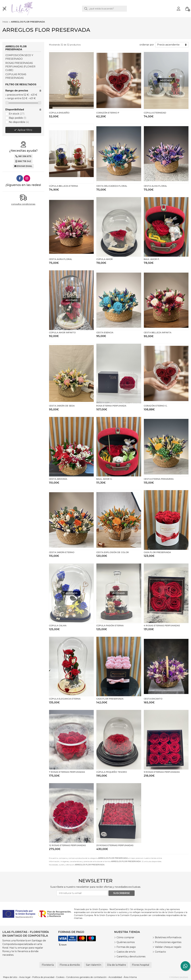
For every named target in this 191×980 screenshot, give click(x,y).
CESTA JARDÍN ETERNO (62, 552)
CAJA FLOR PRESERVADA (157, 552)
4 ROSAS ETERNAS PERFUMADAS (162, 626)
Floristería (48, 965)
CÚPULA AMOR (104, 259)
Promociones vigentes (168, 942)
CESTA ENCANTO (153, 699)
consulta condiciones (23, 204)
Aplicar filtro (25, 130)
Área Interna (130, 977)
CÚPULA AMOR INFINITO (62, 333)
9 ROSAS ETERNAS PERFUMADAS (162, 772)
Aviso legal (25, 977)
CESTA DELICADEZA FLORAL (112, 186)
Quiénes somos (126, 942)
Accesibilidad (115, 977)
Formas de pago (126, 947)
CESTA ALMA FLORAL (155, 186)
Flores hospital (141, 965)
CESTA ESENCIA (105, 333)
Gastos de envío (126, 952)
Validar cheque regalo (168, 947)
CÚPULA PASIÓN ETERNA (110, 626)
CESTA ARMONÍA (58, 479)
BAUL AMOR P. (152, 259)
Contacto (160, 952)
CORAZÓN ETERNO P (108, 113)
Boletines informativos (168, 937)
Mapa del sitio (10, 977)
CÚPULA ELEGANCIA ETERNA (65, 699)
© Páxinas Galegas (179, 977)
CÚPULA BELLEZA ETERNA (63, 186)
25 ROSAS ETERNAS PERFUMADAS (115, 845)
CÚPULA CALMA (58, 626)
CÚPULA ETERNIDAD (155, 113)
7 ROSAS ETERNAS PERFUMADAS (67, 772)
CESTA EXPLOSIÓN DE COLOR (113, 552)
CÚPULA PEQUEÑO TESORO (112, 772)
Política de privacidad (43, 977)
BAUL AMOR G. (104, 479)
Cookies (60, 977)
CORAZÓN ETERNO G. (155, 406)
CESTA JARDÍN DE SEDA (62, 406)
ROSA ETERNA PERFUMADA (111, 406)
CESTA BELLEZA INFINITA (158, 333)
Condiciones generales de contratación (86, 977)
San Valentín (94, 965)
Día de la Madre (117, 965)
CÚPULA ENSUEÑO (59, 113)
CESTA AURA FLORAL (61, 259)
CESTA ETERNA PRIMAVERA (159, 479)
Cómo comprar (125, 937)
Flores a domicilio (70, 965)
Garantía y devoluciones (131, 957)
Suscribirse (122, 893)
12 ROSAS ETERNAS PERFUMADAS (67, 845)
